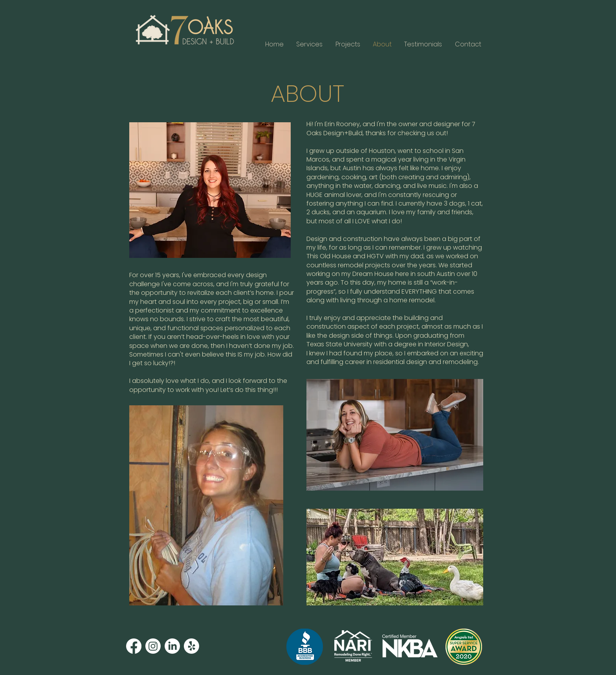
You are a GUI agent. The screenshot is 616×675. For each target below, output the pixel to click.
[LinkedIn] (172, 646)
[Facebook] (134, 646)
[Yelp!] (192, 646)
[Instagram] (153, 646)
